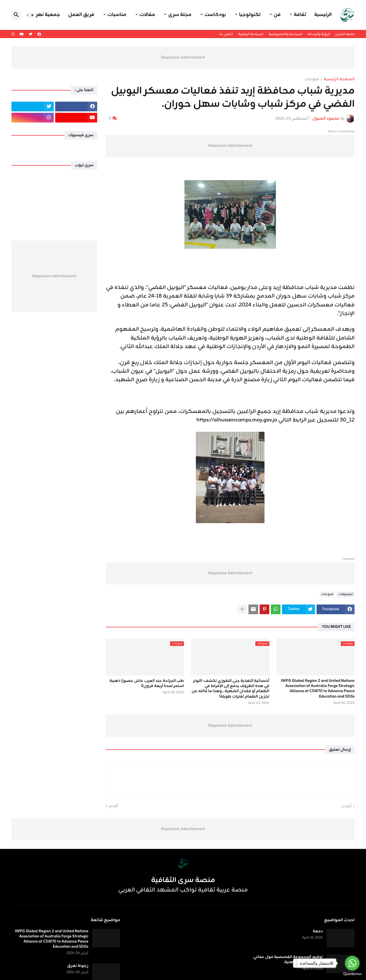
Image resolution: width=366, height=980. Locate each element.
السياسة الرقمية (251, 34)
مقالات (147, 15)
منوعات (312, 80)
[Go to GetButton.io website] (352, 974)
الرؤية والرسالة (319, 34)
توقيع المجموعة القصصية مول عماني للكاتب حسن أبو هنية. (288, 960)
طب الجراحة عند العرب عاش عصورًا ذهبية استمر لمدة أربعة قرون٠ (147, 684)
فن (277, 15)
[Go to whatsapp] (352, 963)
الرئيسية (323, 15)
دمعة (318, 931)
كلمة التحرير (345, 34)
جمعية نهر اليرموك (39, 15)
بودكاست (215, 15)
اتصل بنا (226, 34)
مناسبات (117, 15)
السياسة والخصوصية (285, 34)
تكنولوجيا (250, 15)
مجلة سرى (180, 15)
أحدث (346, 806)
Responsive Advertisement (183, 58)
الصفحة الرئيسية (339, 80)
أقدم (114, 806)
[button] (30, 15)
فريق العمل (81, 15)
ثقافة (300, 15)
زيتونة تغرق (78, 966)
